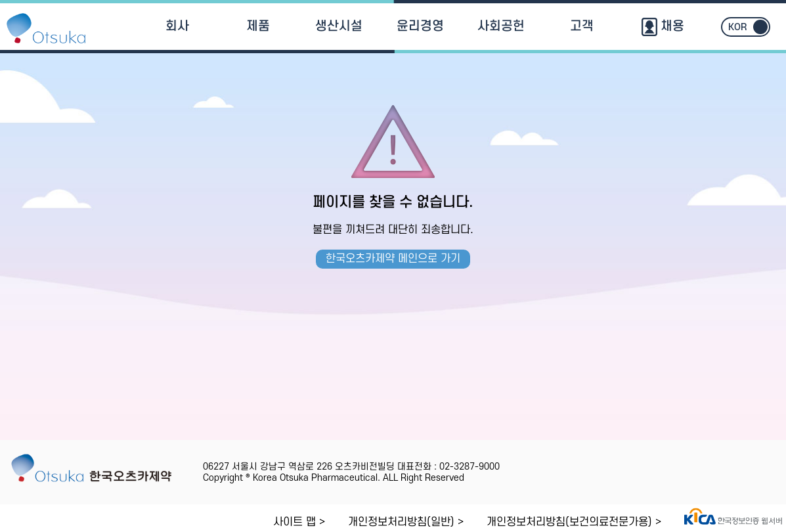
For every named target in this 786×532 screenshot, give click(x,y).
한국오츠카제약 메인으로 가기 (393, 259)
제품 (258, 26)
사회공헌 (501, 26)
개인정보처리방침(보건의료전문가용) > (574, 522)
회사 (177, 26)
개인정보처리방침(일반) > (406, 522)
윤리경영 (420, 26)
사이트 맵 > (299, 522)
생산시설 (339, 26)
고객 (582, 26)
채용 (663, 26)
